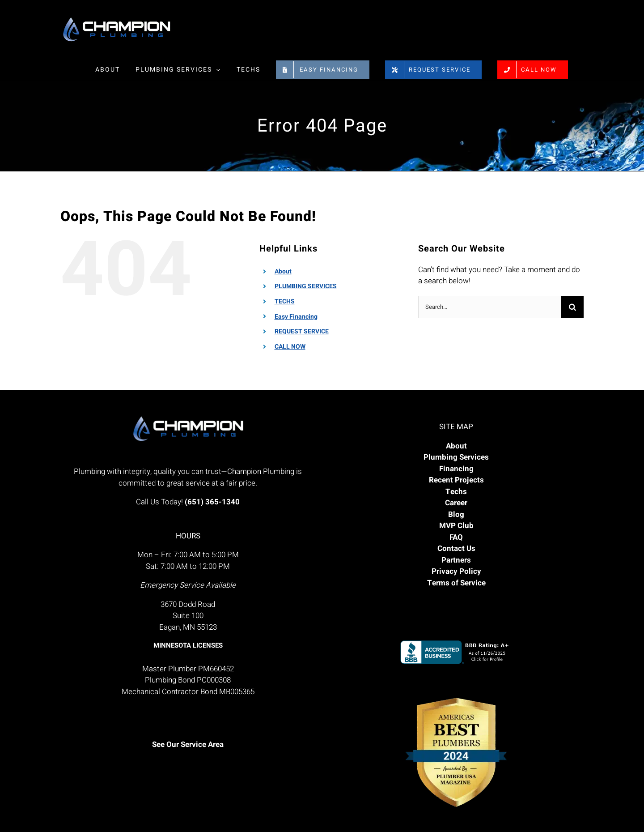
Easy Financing (296, 317)
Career (456, 503)
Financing (456, 469)
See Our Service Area (188, 745)
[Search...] (490, 307)
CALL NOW (290, 347)
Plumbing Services (456, 457)
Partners (456, 560)
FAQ (456, 537)
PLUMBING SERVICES (306, 286)
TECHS (285, 301)
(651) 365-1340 (212, 502)
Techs (456, 492)
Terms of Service (456, 583)
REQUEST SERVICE (302, 331)
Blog (456, 514)
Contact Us (456, 548)
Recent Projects (456, 480)
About (283, 271)
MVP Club (456, 526)
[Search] (572, 307)
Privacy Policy (456, 571)
